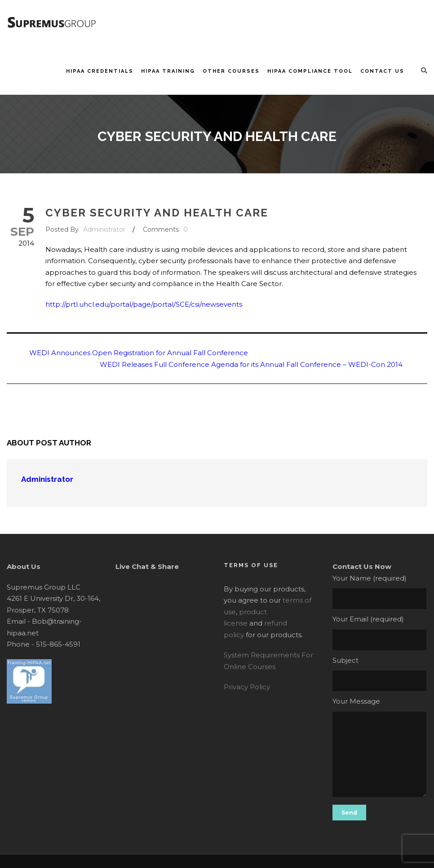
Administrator (104, 229)
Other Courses (231, 71)
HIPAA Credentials (100, 71)
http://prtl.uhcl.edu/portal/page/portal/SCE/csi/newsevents (144, 304)
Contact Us (382, 71)
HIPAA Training (168, 71)
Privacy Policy (247, 687)
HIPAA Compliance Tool (310, 71)
